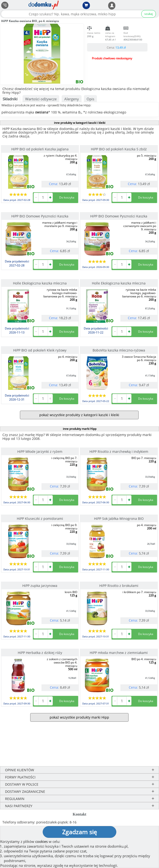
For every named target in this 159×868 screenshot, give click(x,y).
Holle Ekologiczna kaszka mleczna (40, 283)
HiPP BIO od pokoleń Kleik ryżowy (40, 350)
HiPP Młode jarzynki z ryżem (40, 451)
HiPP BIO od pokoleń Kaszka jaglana (40, 149)
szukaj (149, 14)
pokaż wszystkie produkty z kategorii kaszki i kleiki (79, 415)
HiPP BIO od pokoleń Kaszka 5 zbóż (119, 149)
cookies (41, 841)
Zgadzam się (79, 832)
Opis (90, 99)
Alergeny (72, 99)
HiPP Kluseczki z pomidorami (40, 519)
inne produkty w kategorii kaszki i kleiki (80, 123)
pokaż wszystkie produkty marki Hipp (79, 717)
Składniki (10, 99)
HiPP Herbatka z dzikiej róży (40, 653)
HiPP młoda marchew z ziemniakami (119, 653)
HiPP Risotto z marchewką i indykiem (119, 451)
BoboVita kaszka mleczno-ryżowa (119, 350)
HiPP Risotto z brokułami (119, 586)
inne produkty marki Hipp (80, 429)
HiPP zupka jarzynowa (40, 586)
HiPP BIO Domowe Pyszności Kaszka (40, 216)
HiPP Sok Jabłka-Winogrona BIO (119, 519)
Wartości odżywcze (41, 99)
